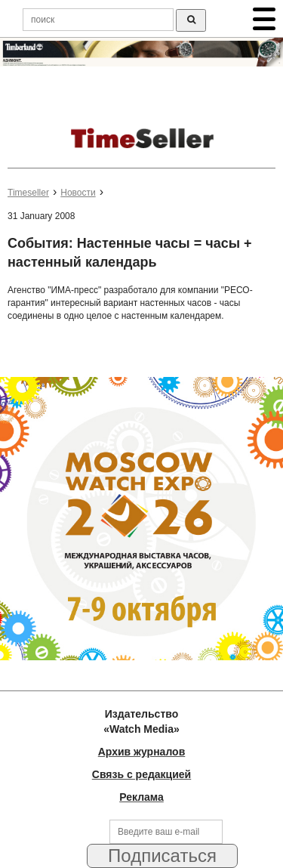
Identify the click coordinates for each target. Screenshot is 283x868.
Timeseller (28, 193)
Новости (78, 193)
